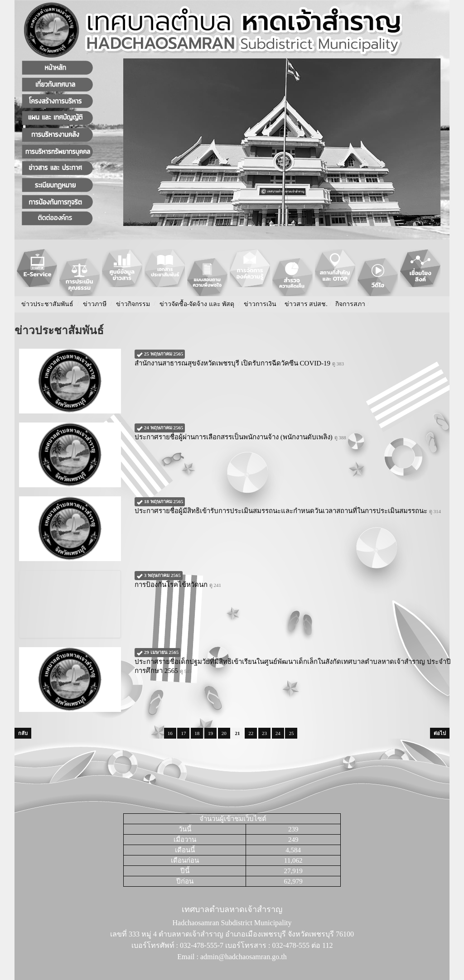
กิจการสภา (350, 304)
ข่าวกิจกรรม (133, 304)
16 (170, 733)
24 (278, 733)
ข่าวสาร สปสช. (306, 304)
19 (210, 733)
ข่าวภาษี (95, 304)
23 (264, 733)
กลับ (23, 733)
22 (251, 733)
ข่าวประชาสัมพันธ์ (47, 304)
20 (224, 733)
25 (291, 733)
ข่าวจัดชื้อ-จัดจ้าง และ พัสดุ (197, 304)
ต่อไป (440, 733)
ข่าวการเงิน (260, 304)
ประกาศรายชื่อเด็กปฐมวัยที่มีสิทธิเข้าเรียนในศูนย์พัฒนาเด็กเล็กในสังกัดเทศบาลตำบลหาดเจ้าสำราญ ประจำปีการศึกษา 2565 (293, 661)
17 (183, 733)
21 (237, 733)
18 (197, 733)
